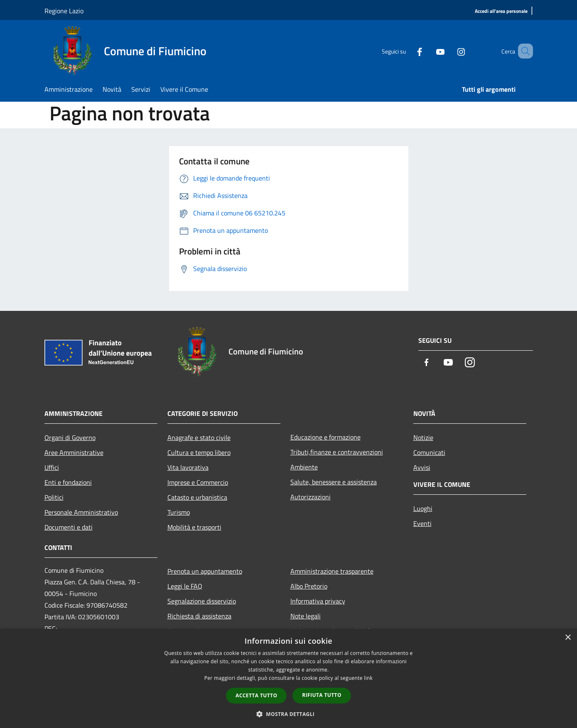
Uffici (52, 467)
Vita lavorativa (188, 467)
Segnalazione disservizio (202, 601)
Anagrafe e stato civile (199, 437)
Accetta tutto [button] (256, 695)
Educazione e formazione (325, 437)
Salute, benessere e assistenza (334, 482)
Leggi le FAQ (185, 586)
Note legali (306, 616)
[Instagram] (449, 51)
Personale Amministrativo (81, 512)
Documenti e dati (69, 527)
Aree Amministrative (74, 452)
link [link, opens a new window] (368, 678)
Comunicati (429, 452)
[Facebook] (408, 51)
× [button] (568, 638)
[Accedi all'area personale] (501, 11)
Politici (54, 497)
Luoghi (423, 508)
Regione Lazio (64, 11)
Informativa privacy (318, 601)
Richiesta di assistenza (199, 616)
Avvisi (422, 467)
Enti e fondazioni (68, 482)
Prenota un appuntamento (205, 571)
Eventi (422, 523)
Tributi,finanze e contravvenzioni (337, 452)
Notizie (423, 437)
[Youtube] (428, 51)
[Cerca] (523, 51)
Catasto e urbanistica (197, 497)
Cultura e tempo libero (199, 452)
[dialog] (288, 678)
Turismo (179, 512)
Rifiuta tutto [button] (322, 695)
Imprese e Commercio (198, 482)
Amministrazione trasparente (332, 571)
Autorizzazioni (311, 497)
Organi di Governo (70, 437)
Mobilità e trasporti (194, 527)
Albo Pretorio (309, 586)
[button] (289, 714)
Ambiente (304, 467)
